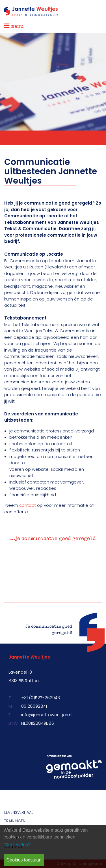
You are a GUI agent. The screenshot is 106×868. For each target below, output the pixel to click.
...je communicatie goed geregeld (53, 539)
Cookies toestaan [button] (24, 860)
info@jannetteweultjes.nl (47, 715)
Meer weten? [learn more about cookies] (18, 845)
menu (14, 26)
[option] (53, 541)
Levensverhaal (19, 813)
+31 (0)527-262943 (41, 698)
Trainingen (15, 821)
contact (28, 505)
